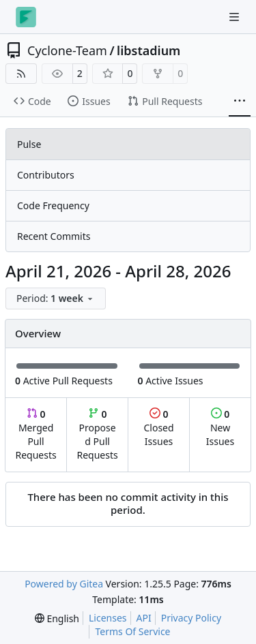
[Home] (26, 17)
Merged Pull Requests (35, 434)
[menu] (56, 298)
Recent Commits (54, 236)
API (144, 618)
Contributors (46, 175)
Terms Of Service (132, 631)
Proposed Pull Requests (98, 434)
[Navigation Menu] (236, 17)
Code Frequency (53, 205)
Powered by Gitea (64, 584)
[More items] (240, 102)
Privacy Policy (191, 618)
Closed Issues (158, 428)
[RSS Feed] (21, 74)
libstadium (148, 50)
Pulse (29, 144)
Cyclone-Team (67, 50)
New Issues (220, 428)
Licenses (108, 618)
